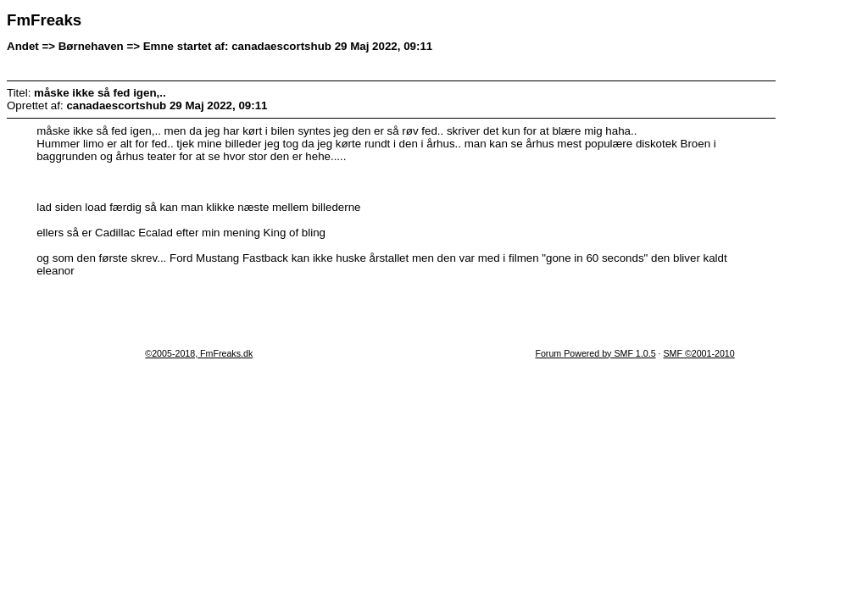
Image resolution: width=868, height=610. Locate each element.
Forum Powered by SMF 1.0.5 (595, 353)
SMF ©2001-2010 (698, 353)
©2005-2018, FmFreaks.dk (199, 353)
